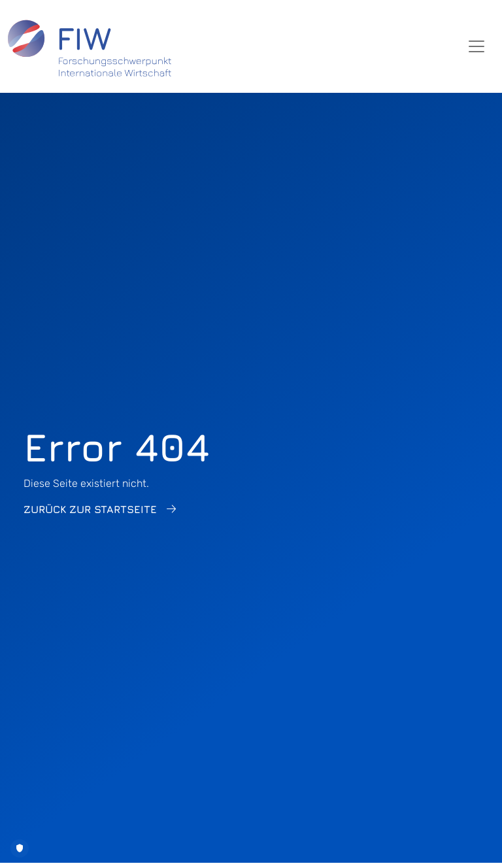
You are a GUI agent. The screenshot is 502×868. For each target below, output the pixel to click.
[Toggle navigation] (477, 46)
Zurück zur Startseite (90, 509)
